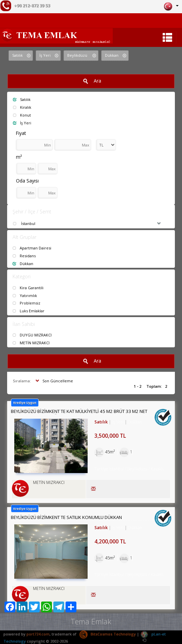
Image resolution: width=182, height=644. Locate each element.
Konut (22, 115)
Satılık (22, 99)
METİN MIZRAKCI (31, 343)
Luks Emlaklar (29, 311)
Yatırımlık (25, 295)
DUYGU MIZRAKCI (32, 335)
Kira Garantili (28, 288)
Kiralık (22, 107)
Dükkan (23, 264)
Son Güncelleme (53, 381)
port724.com (38, 634)
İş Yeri (22, 123)
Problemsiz (26, 303)
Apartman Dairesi (32, 248)
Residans (24, 256)
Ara (91, 81)
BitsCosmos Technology (108, 634)
